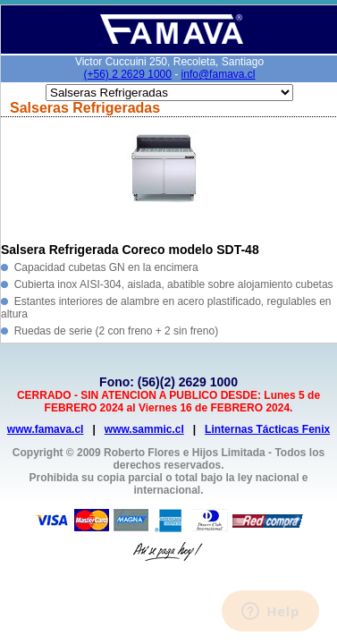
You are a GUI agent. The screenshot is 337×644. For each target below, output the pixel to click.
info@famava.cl (219, 74)
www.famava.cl (46, 429)
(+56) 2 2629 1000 (128, 74)
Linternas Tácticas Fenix (267, 429)
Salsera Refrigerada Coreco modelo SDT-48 (130, 250)
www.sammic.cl (144, 429)
